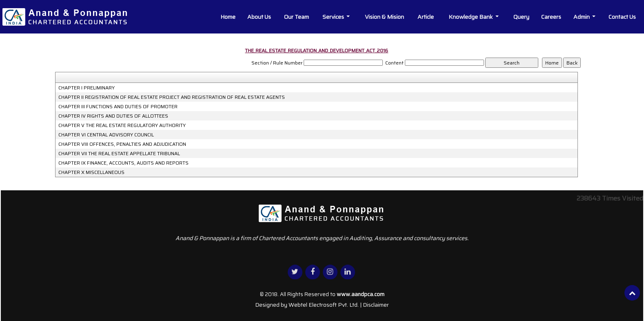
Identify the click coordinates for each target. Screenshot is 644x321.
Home (228, 17)
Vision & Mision (384, 17)
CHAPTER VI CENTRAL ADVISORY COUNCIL (106, 135)
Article (426, 17)
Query (521, 17)
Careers (551, 17)
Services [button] (334, 17)
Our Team (296, 17)
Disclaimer (376, 305)
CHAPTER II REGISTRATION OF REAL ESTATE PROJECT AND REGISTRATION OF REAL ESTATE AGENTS (172, 97)
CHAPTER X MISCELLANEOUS (91, 172)
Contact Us (622, 17)
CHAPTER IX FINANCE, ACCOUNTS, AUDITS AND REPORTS (123, 163)
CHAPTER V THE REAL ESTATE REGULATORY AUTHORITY (122, 125)
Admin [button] (582, 17)
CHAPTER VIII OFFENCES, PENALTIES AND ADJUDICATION (122, 144)
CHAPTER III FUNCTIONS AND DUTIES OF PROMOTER (118, 107)
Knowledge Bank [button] (471, 17)
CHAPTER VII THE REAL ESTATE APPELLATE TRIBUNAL (119, 154)
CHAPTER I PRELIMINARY (87, 88)
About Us (259, 17)
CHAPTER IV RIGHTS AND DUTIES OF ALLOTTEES (113, 116)
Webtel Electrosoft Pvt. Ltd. (324, 305)
